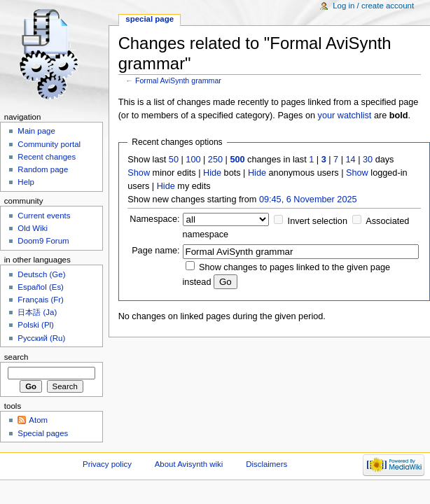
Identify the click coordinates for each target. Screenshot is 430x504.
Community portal (49, 144)
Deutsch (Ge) (41, 274)
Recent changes (47, 157)
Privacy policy (107, 464)
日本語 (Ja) (37, 312)
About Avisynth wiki (189, 464)
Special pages (43, 433)
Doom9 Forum (43, 241)
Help (26, 182)
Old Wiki (33, 228)
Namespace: (154, 219)
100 (193, 160)
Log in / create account (373, 6)
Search (16, 357)
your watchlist (345, 115)
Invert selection (318, 221)
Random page (43, 169)
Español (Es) (41, 287)
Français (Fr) (41, 300)
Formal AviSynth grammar (178, 80)
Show (139, 173)
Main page (36, 131)
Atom (38, 420)
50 (174, 160)
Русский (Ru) (41, 338)
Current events (44, 216)
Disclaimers (266, 464)
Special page (150, 19)
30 (368, 160)
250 (215, 160)
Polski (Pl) (36, 325)
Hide (212, 173)
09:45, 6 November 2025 (308, 199)
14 (351, 160)
